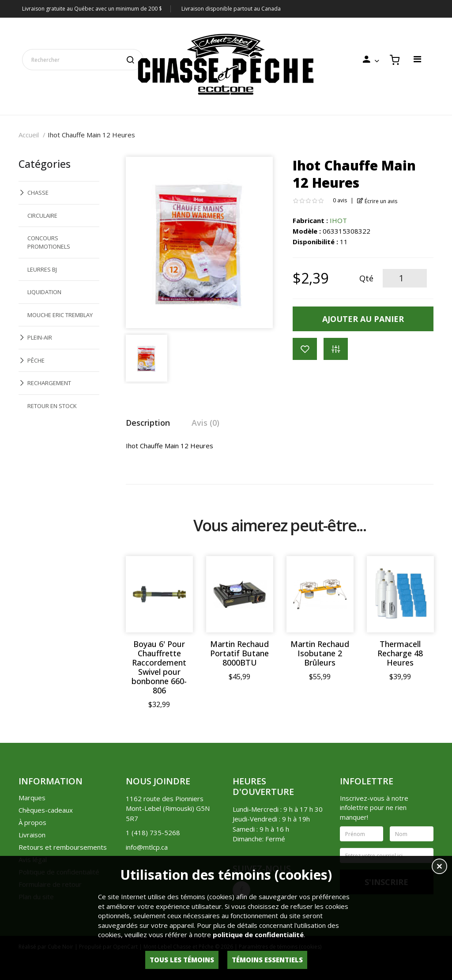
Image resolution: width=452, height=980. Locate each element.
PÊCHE (36, 360)
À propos (32, 822)
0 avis (340, 200)
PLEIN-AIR (40, 337)
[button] (439, 867)
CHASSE (38, 193)
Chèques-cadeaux (46, 810)
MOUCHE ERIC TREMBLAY (60, 315)
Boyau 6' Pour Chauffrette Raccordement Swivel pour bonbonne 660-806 (159, 667)
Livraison (32, 835)
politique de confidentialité (258, 935)
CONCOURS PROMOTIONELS (49, 242)
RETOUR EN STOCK (52, 406)
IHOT (338, 220)
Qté (366, 278)
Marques (32, 798)
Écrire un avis (377, 201)
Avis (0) (205, 423)
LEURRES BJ (42, 269)
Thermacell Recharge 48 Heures (400, 653)
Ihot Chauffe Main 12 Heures (91, 135)
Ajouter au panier (363, 319)
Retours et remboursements (63, 847)
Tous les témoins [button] (182, 960)
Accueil (29, 135)
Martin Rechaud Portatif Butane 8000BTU (239, 653)
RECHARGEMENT (49, 383)
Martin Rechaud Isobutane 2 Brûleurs (320, 653)
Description (148, 423)
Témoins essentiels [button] (267, 960)
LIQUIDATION (44, 292)
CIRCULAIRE (42, 216)
